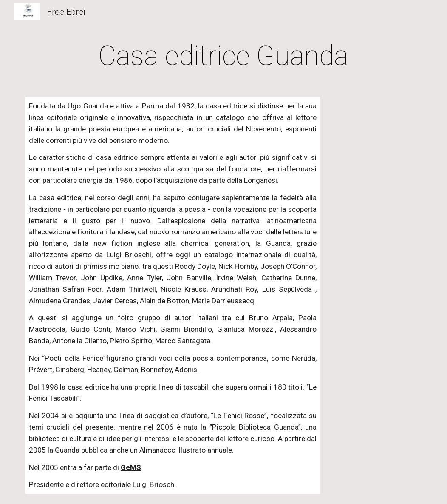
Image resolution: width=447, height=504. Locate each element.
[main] (223, 56)
